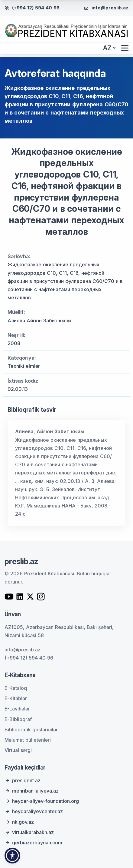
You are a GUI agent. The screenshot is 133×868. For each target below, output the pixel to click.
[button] (12, 856)
